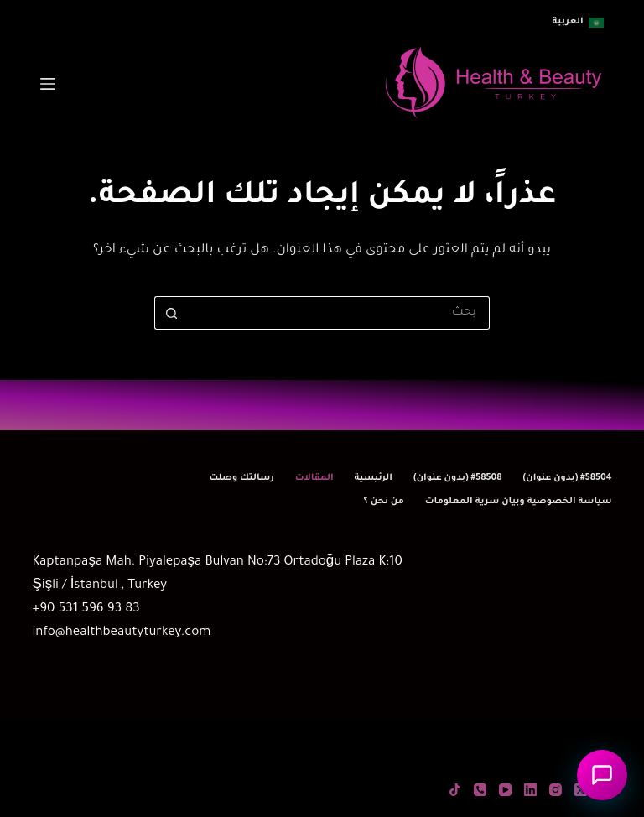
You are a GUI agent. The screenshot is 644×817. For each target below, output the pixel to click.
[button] (578, 23)
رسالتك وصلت (241, 478)
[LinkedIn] (530, 790)
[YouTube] (505, 790)
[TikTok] (455, 790)
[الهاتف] (480, 790)
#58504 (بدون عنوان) (568, 478)
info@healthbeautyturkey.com (121, 633)
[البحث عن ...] (339, 313)
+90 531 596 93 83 (86, 609)
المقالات (314, 478)
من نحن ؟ (383, 502)
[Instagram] (556, 790)
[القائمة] (48, 84)
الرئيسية (374, 478)
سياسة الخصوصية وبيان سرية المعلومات (519, 502)
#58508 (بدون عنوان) (458, 478)
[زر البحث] (171, 313)
